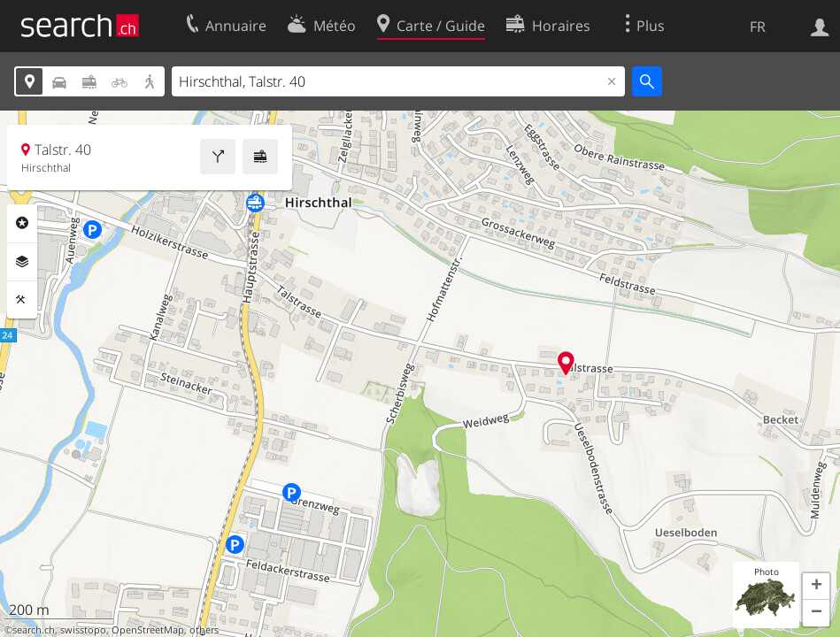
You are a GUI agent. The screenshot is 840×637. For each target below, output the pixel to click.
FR (758, 27)
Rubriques (22, 223)
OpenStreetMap (148, 630)
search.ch (34, 630)
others (204, 630)
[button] (816, 587)
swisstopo (83, 630)
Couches (22, 262)
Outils (22, 300)
